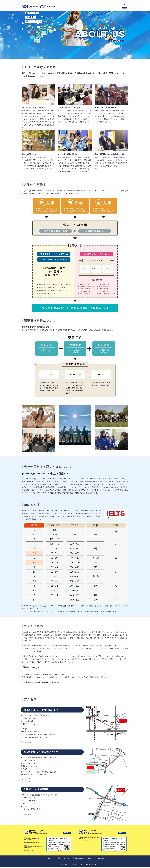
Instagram (101, 859)
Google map (26, 743)
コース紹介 (67, 859)
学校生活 (59, 859)
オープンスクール (90, 859)
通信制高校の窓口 (78, 859)
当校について (50, 859)
